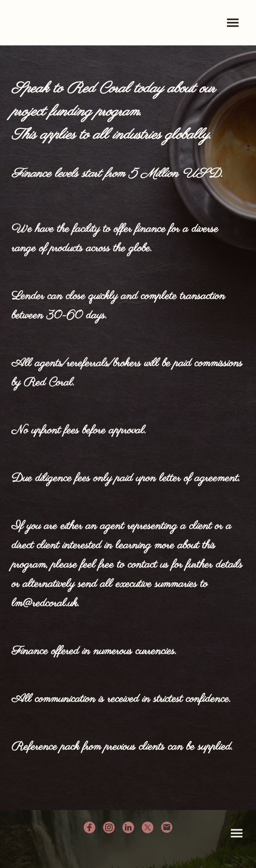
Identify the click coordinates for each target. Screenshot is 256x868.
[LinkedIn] (128, 827)
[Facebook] (90, 827)
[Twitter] (148, 827)
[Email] (167, 827)
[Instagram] (109, 827)
